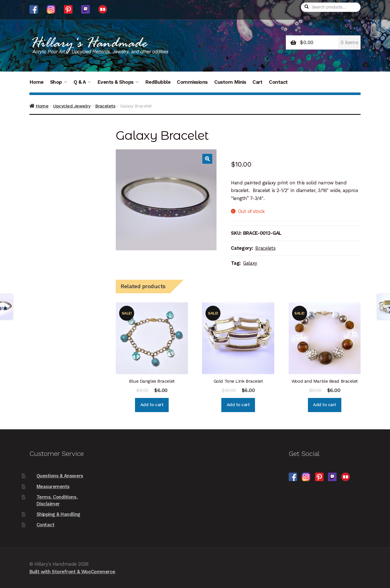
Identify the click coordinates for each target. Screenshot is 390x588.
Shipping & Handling (58, 514)
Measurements (53, 486)
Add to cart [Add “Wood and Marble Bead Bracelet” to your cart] (325, 405)
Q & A (80, 82)
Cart (257, 82)
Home (37, 82)
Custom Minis (230, 82)
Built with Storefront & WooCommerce (72, 572)
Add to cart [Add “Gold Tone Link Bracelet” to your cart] (238, 405)
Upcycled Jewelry (72, 106)
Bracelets (105, 106)
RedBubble (158, 82)
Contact (278, 82)
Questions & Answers (60, 476)
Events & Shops (115, 82)
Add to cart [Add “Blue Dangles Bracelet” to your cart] (152, 405)
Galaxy (250, 263)
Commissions (192, 82)
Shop (56, 82)
